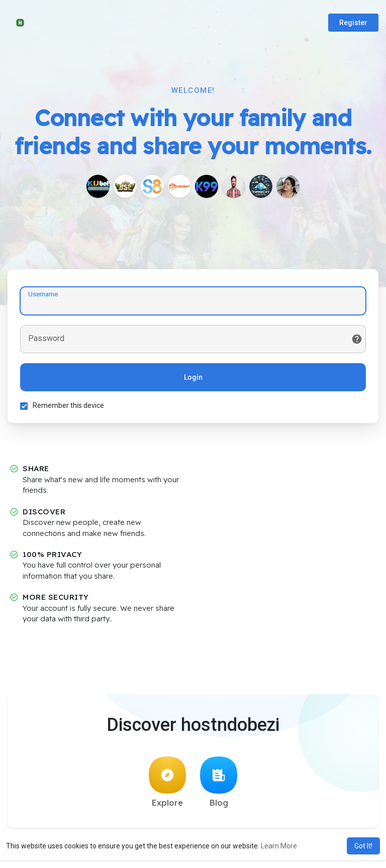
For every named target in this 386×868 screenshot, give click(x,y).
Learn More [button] (279, 846)
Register (353, 23)
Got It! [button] (363, 846)
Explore (167, 782)
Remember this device (68, 405)
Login (193, 377)
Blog (219, 782)
